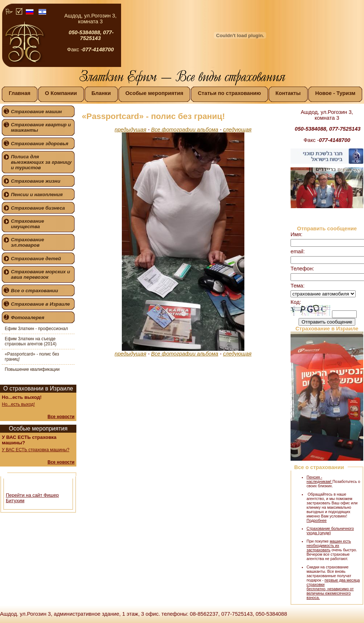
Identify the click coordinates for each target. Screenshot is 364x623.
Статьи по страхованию (229, 93)
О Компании (61, 93)
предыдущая (130, 130)
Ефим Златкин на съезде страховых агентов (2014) (31, 341)
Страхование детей (36, 259)
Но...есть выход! (18, 404)
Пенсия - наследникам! (319, 479)
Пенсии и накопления (37, 195)
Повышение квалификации (32, 369)
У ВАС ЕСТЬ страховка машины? (36, 450)
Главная (20, 93)
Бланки (101, 93)
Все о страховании (35, 291)
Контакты (288, 93)
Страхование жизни (36, 181)
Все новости (61, 417)
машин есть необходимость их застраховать (329, 545)
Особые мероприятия (154, 93)
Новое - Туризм (335, 93)
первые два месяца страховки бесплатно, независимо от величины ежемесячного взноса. (333, 589)
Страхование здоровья (40, 144)
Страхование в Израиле (40, 304)
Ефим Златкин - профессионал (36, 329)
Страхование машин (36, 112)
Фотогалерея (28, 318)
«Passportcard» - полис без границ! (32, 357)
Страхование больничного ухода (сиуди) (330, 531)
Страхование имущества (27, 224)
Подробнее (317, 520)
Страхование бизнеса (38, 208)
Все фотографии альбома (185, 130)
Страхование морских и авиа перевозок (41, 274)
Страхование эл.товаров (27, 242)
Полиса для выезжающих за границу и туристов (41, 162)
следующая (237, 130)
